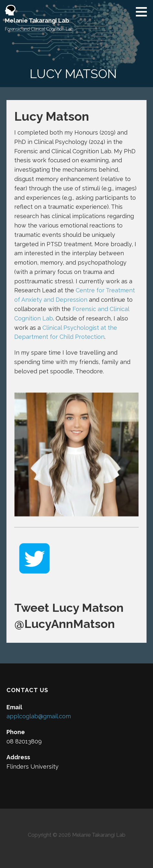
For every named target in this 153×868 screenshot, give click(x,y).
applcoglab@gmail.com (39, 716)
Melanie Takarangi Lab (37, 20)
